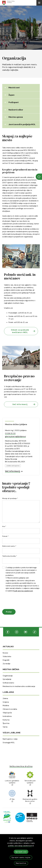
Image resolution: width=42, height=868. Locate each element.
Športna (6, 723)
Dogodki (6, 660)
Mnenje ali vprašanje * (10, 498)
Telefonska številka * (10, 556)
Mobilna (6, 706)
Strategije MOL (9, 743)
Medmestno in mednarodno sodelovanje (19, 686)
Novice (5, 653)
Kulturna (6, 720)
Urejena (6, 702)
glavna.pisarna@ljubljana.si (15, 436)
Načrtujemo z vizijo (10, 739)
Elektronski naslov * (9, 546)
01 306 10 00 (10, 433)
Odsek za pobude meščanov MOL (23, 331)
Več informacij (24, 404)
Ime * (4, 526)
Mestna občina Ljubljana (16, 424)
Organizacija (8, 676)
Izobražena (7, 716)
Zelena (5, 698)
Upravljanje (7, 679)
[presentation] (19, 601)
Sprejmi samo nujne (21, 857)
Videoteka (7, 656)
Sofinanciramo (8, 683)
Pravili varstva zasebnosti (23, 591)
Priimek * (5, 536)
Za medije (6, 664)
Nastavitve (21, 863)
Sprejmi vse (21, 852)
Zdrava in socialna (10, 709)
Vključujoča (7, 713)
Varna (5, 727)
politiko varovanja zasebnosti (21, 846)
